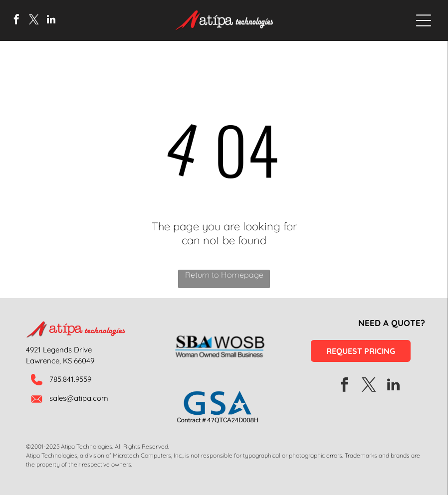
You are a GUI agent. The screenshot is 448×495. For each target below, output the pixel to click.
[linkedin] (51, 21)
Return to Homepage (224, 275)
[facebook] (16, 21)
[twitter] (34, 21)
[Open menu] (424, 20)
